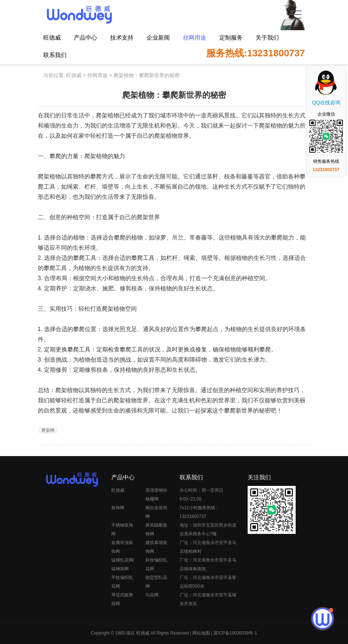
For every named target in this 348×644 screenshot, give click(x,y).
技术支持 (122, 38)
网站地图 (201, 633)
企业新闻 (158, 38)
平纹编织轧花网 (122, 582)
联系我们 (55, 55)
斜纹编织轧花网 (156, 564)
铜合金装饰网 (156, 512)
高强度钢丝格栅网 (156, 495)
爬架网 (48, 430)
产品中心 (85, 38)
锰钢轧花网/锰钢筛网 (123, 564)
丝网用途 (195, 38)
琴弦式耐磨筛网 (122, 599)
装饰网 (118, 508)
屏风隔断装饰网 (156, 530)
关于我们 (267, 38)
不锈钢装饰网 (122, 530)
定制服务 (231, 38)
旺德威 (52, 38)
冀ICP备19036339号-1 (235, 633)
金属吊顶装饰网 (122, 547)
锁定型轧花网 (156, 582)
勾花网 (152, 595)
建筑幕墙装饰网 (156, 547)
